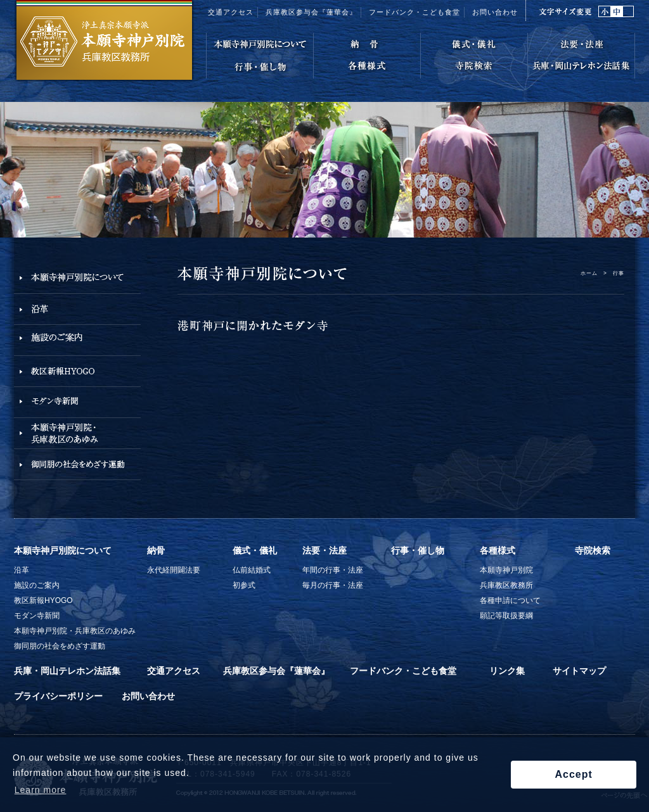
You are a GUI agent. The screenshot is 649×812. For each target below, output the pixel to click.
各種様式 (498, 550)
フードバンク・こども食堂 (403, 671)
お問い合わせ (495, 12)
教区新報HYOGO (43, 600)
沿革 (22, 570)
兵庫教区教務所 (506, 585)
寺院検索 (593, 550)
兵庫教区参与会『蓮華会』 (311, 12)
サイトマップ (579, 671)
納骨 (156, 550)
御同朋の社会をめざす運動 (60, 646)
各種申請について (510, 600)
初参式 (244, 585)
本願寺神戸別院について (63, 550)
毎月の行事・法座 (333, 585)
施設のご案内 (37, 585)
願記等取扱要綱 (506, 616)
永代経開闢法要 (174, 570)
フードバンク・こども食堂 (414, 12)
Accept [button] (573, 774)
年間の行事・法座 (333, 570)
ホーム (589, 273)
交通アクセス (231, 12)
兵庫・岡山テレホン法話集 (67, 671)
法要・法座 (324, 550)
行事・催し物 (418, 550)
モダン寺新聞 (37, 616)
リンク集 (507, 671)
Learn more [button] (41, 790)
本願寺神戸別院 (506, 570)
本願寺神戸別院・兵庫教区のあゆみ (75, 631)
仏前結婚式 (252, 570)
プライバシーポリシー (58, 696)
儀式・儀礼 (255, 550)
